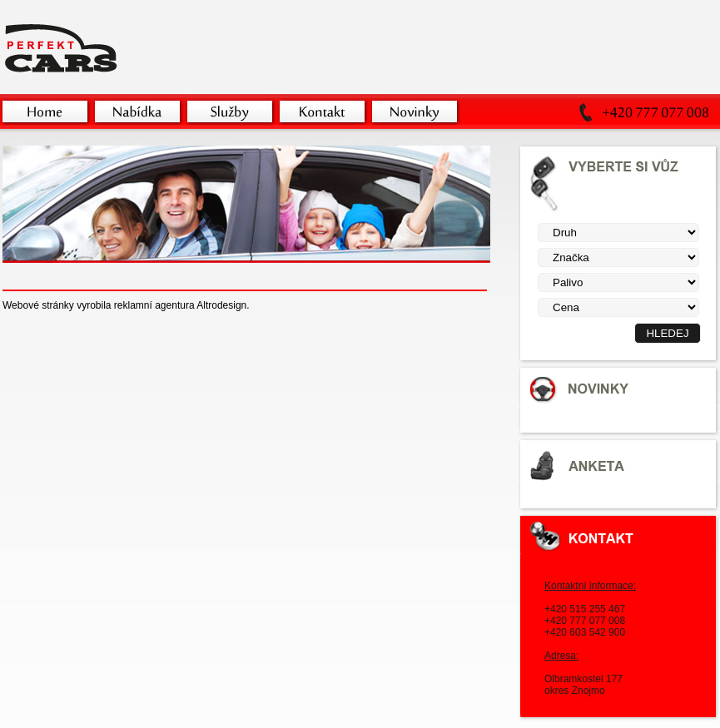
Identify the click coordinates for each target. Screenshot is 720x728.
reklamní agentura (154, 305)
